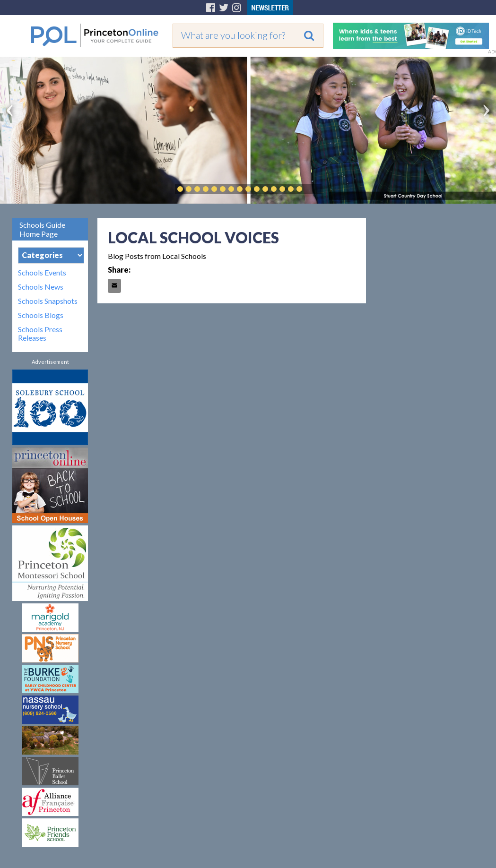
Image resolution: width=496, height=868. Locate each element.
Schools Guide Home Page (42, 229)
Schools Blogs (41, 315)
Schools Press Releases (40, 334)
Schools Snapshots (48, 301)
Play (313, 189)
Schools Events (42, 273)
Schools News (41, 287)
